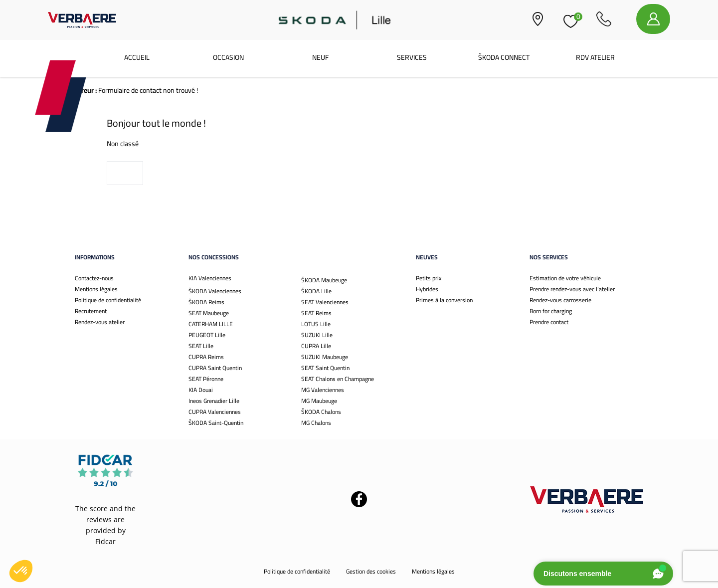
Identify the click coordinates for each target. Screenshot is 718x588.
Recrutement (91, 311)
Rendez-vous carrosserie (560, 300)
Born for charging (551, 311)
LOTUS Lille (316, 324)
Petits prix (429, 278)
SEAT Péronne (206, 379)
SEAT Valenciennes (325, 302)
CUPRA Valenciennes (215, 412)
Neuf (320, 57)
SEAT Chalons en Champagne (338, 379)
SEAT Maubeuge (209, 313)
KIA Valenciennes (210, 278)
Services (412, 57)
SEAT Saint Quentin (325, 368)
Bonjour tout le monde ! (156, 123)
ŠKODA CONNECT (504, 57)
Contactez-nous (94, 278)
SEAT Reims (316, 313)
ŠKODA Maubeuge (324, 280)
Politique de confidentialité (108, 300)
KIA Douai (201, 390)
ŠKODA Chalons (321, 412)
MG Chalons (316, 423)
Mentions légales (96, 289)
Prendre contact (549, 322)
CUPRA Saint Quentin (215, 368)
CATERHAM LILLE (211, 324)
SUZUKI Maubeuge (325, 357)
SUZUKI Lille (317, 335)
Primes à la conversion (444, 300)
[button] (21, 571)
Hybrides (427, 289)
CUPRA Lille (316, 346)
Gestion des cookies (371, 571)
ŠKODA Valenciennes (215, 291)
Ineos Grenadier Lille (214, 401)
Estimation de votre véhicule (565, 278)
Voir (125, 173)
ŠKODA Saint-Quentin (216, 423)
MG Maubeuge (319, 401)
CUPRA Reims (206, 357)
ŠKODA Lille (316, 291)
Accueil (137, 57)
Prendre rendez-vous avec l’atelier (572, 289)
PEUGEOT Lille (207, 335)
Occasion (228, 57)
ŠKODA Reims (206, 302)
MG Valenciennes (323, 390)
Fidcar (105, 541)
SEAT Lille (201, 346)
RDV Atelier (595, 57)
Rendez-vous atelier (100, 322)
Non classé (123, 144)
